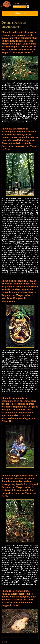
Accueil (16, 3)
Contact (26, 3)
